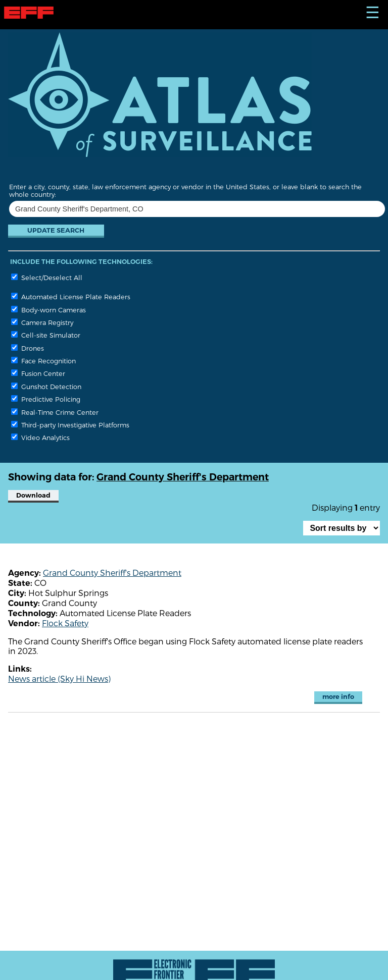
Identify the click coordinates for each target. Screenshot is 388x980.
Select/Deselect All (47, 277)
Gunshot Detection (46, 386)
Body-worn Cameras (48, 310)
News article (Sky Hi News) (59, 678)
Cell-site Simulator (46, 335)
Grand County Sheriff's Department (112, 573)
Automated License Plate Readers (71, 296)
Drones (28, 348)
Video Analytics (40, 437)
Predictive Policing (46, 399)
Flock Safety (65, 623)
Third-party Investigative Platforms (70, 425)
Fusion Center (38, 373)
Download (33, 495)
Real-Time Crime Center (55, 412)
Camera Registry (42, 322)
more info (338, 697)
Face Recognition (43, 361)
